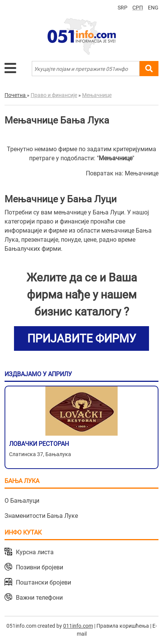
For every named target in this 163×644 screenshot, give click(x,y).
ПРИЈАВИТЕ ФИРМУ (82, 338)
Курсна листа (35, 552)
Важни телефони (39, 598)
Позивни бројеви (40, 567)
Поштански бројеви (43, 582)
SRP (123, 8)
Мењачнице (142, 173)
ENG (153, 8)
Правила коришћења (123, 626)
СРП (138, 8)
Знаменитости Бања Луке (41, 516)
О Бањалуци (22, 501)
